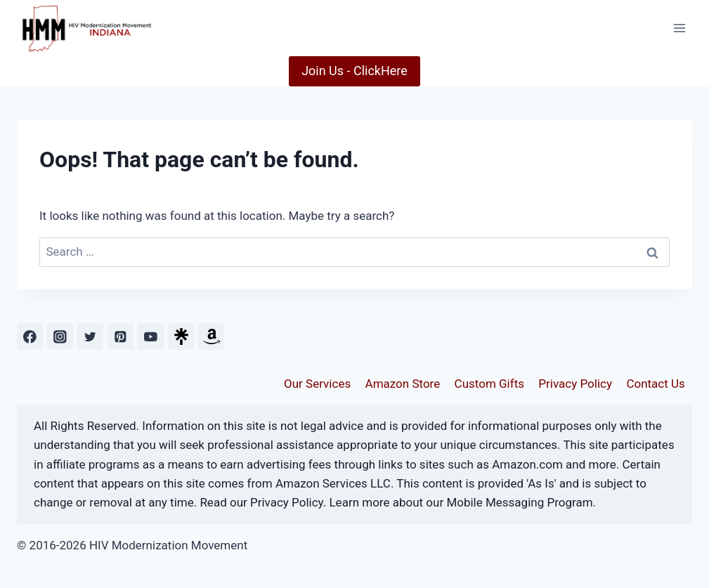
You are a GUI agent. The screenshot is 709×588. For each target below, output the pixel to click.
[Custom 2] (211, 336)
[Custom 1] (181, 336)
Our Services (317, 384)
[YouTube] (151, 336)
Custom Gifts (489, 384)
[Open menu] (679, 28)
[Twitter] (90, 336)
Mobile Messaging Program (519, 502)
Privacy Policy (575, 384)
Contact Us (655, 384)
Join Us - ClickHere (354, 71)
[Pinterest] (121, 336)
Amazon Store (403, 384)
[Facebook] (30, 336)
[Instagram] (60, 336)
